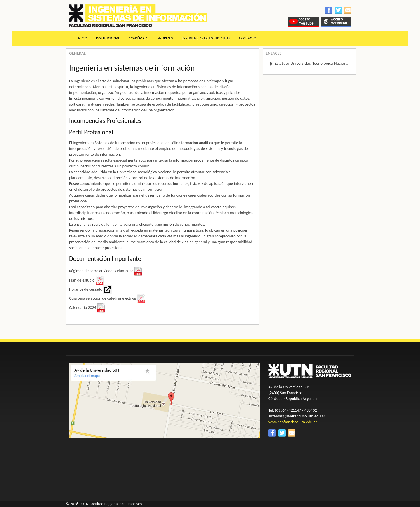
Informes (165, 38)
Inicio (82, 38)
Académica (138, 38)
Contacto (248, 38)
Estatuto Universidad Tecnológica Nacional (312, 63)
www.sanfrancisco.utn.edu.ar (293, 422)
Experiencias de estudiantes (206, 38)
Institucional (108, 38)
